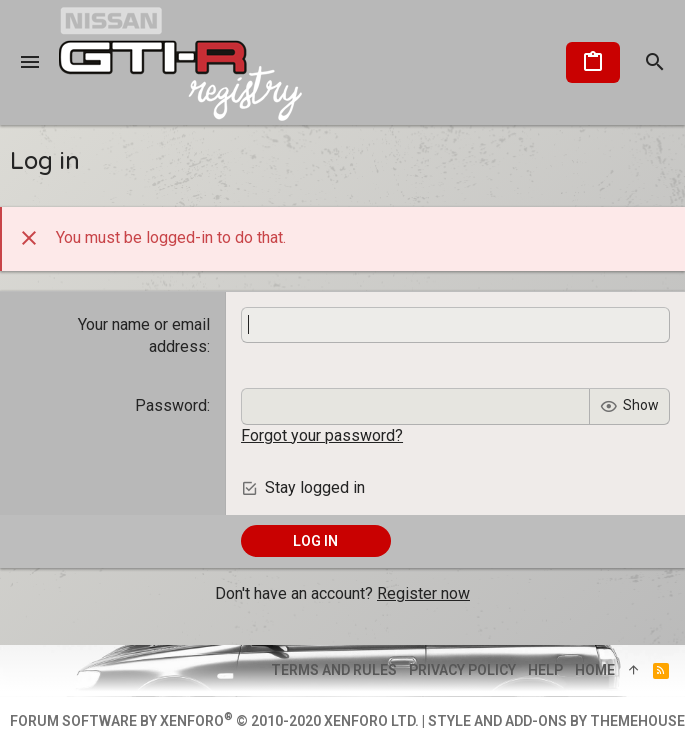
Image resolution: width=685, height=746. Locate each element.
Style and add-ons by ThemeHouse (556, 721)
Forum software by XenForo (214, 721)
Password (171, 405)
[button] (30, 63)
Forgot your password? (322, 435)
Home (595, 670)
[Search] (655, 63)
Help (545, 670)
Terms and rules (334, 670)
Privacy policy (462, 670)
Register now (423, 593)
